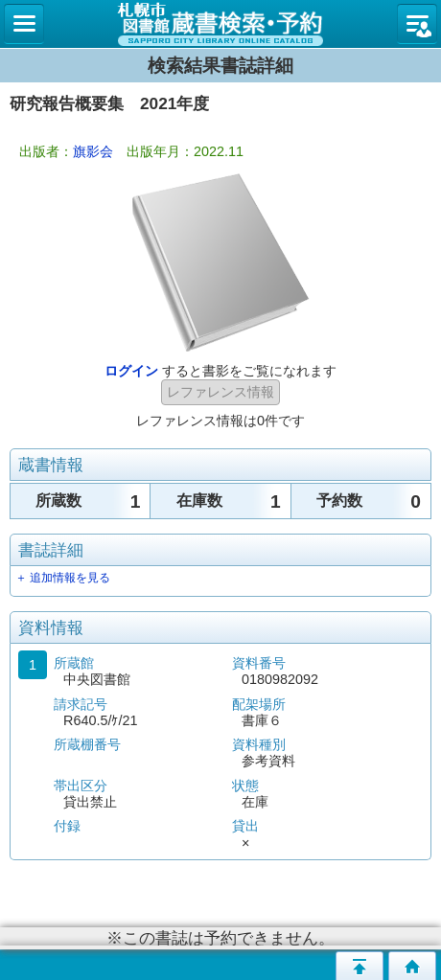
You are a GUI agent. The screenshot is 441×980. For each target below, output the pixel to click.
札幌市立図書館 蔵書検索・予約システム (220, 24)
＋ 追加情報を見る (63, 578)
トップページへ (412, 966)
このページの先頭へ (360, 966)
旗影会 (93, 151)
